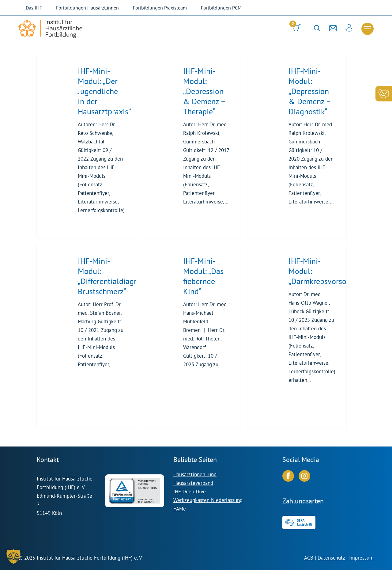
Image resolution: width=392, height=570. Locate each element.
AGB (309, 558)
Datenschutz (331, 558)
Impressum (361, 558)
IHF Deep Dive (190, 491)
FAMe (180, 509)
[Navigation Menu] (367, 29)
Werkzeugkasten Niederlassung (208, 500)
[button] (13, 557)
